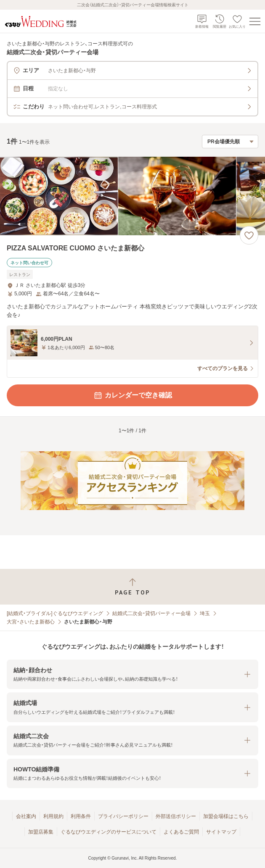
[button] (132, 675)
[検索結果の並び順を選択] (230, 142)
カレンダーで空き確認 (132, 395)
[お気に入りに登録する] (249, 235)
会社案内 (26, 816)
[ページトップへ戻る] (132, 587)
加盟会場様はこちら (226, 816)
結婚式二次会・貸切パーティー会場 (151, 613)
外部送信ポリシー (176, 816)
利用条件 (81, 816)
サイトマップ (221, 832)
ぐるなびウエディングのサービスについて (109, 832)
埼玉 (205, 613)
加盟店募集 (41, 832)
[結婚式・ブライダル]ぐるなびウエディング (55, 613)
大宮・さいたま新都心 (31, 622)
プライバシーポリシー (123, 816)
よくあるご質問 (181, 832)
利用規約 (53, 816)
